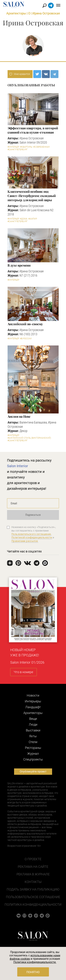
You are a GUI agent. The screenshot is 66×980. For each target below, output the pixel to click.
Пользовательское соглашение (33, 897)
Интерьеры (33, 701)
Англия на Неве (19, 416)
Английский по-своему (25, 324)
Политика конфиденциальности (33, 905)
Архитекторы (16, 13)
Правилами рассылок (25, 541)
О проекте (33, 859)
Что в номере (23, 672)
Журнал (33, 754)
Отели (33, 742)
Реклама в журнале (33, 874)
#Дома (24, 219)
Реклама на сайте (33, 867)
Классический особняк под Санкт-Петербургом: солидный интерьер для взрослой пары (32, 196)
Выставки (33, 730)
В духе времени (19, 265)
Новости (33, 695)
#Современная (41, 147)
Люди (33, 724)
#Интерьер (13, 147)
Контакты (33, 882)
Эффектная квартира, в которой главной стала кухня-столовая (33, 130)
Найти (45, 6)
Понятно (33, 972)
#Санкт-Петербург (18, 150)
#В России (26, 339)
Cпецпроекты (33, 759)
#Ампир (33, 219)
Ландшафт (33, 707)
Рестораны (33, 748)
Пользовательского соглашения (31, 534)
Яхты (33, 736)
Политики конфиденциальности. (35, 962)
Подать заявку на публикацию (33, 889)
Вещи (33, 719)
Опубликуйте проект (33, 772)
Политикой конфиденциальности (32, 537)
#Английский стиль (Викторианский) (29, 438)
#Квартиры (26, 147)
